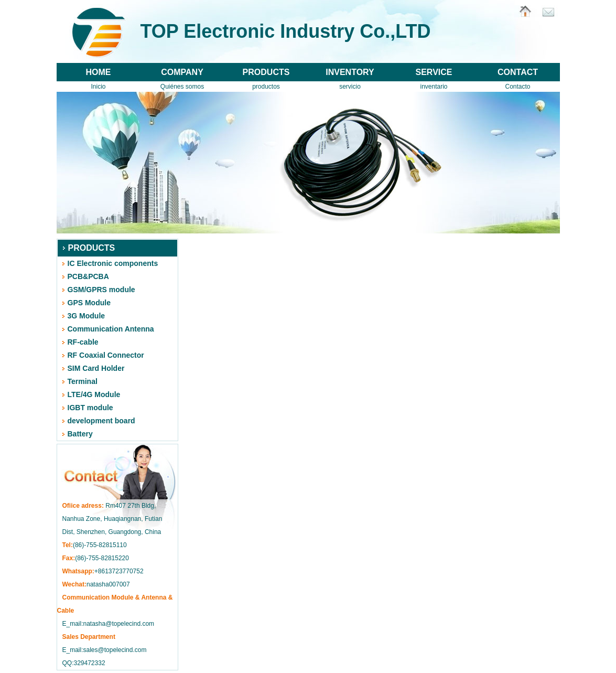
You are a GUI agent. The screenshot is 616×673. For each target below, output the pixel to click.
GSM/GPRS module (101, 290)
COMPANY (182, 72)
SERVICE (434, 72)
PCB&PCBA (88, 276)
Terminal (83, 381)
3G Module (87, 316)
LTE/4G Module (94, 394)
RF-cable (83, 342)
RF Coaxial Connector (106, 355)
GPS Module (89, 303)
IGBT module (90, 408)
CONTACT (518, 72)
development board (101, 421)
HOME (99, 72)
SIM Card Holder (96, 368)
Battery (80, 434)
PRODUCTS (266, 72)
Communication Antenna (111, 329)
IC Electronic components (113, 263)
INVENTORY (350, 72)
